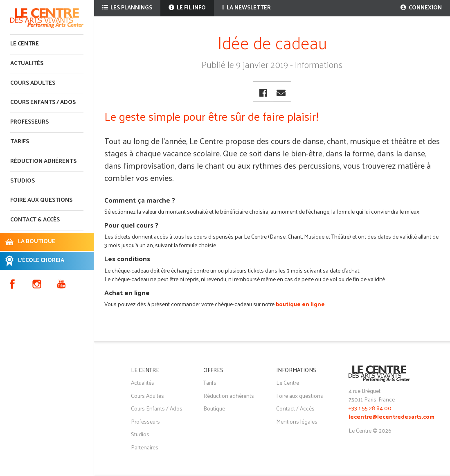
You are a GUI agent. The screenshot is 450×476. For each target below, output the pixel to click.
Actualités (27, 64)
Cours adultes (33, 83)
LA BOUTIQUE (37, 242)
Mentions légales (297, 421)
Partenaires (145, 447)
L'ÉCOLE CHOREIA (41, 261)
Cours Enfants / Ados (157, 408)
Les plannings (127, 8)
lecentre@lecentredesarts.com (391, 417)
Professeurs (29, 122)
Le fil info (187, 8)
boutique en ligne (300, 304)
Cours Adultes (147, 396)
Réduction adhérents (43, 161)
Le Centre (25, 44)
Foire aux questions (41, 200)
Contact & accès (35, 220)
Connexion (421, 8)
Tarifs (20, 142)
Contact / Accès (295, 408)
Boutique (214, 408)
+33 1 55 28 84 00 (370, 408)
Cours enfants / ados (43, 103)
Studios (22, 181)
